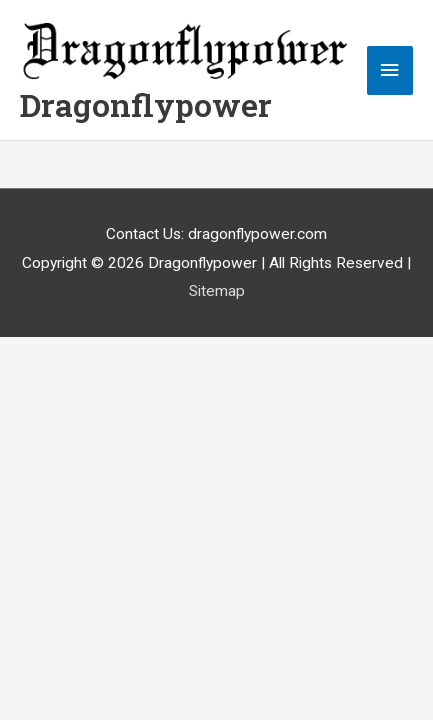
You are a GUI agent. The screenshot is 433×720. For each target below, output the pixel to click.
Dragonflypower (146, 105)
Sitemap (217, 291)
